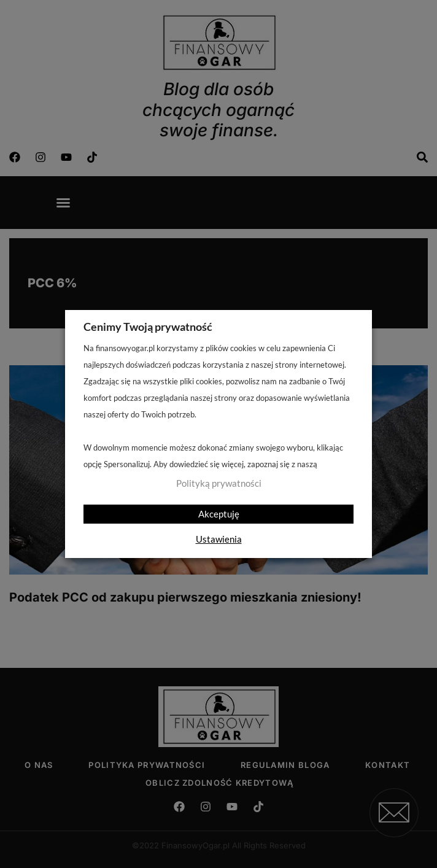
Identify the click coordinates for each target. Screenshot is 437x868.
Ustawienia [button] (219, 539)
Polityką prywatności (219, 483)
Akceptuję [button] (219, 514)
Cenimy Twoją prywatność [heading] (148, 327)
